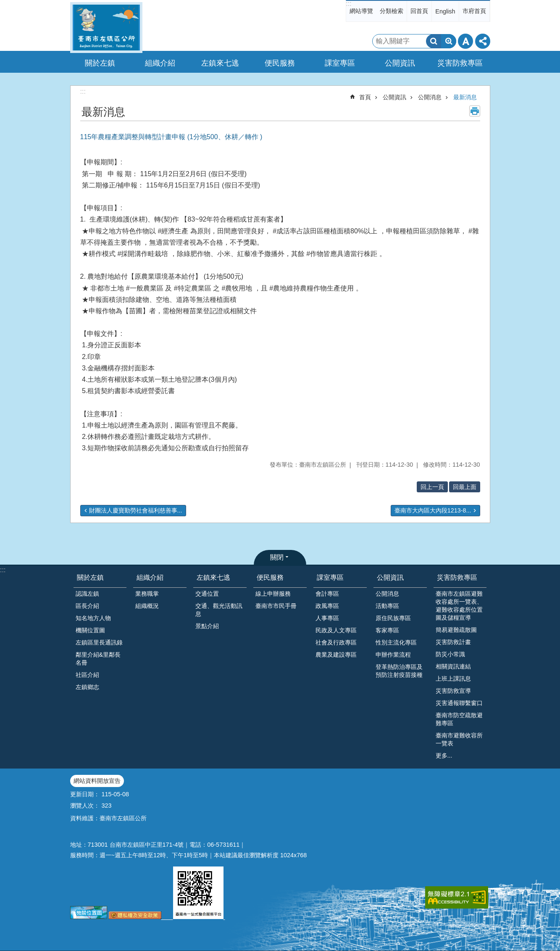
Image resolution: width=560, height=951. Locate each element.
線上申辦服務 (273, 594)
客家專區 (387, 630)
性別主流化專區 (396, 642)
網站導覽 (361, 11)
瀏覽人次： (85, 806)
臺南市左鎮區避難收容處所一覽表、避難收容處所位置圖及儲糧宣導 (459, 606)
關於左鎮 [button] (100, 63)
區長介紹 (87, 606)
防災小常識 (450, 654)
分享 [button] (483, 41)
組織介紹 (150, 577)
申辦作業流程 (393, 655)
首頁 (365, 97)
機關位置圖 (90, 630)
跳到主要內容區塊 (4, 4)
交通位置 (207, 594)
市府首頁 (474, 11)
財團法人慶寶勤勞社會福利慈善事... (136, 510)
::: (348, 4)
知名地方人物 (93, 618)
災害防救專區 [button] (460, 63)
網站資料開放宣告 (97, 781)
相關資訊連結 (453, 666)
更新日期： (85, 794)
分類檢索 (392, 11)
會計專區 (327, 594)
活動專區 (387, 606)
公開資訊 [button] (400, 63)
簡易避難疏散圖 (456, 630)
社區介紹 (87, 675)
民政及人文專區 (336, 630)
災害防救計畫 (453, 642)
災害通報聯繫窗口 (459, 703)
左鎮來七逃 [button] (220, 63)
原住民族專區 (393, 618)
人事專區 (327, 618)
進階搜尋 (449, 41)
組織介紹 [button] (160, 63)
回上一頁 (432, 487)
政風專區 (327, 606)
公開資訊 (394, 97)
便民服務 (270, 577)
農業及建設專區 (336, 655)
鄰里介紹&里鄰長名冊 (98, 659)
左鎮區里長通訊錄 (99, 642)
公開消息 (430, 97)
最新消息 (465, 97)
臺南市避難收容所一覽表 (459, 739)
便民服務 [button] (280, 63)
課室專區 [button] (340, 63)
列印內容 (475, 111)
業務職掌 (147, 594)
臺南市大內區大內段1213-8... (433, 510)
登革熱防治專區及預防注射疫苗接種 (399, 671)
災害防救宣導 (453, 691)
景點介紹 (207, 626)
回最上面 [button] (465, 487)
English (445, 11)
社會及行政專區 (336, 642)
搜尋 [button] (434, 41)
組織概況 (147, 606)
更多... (444, 756)
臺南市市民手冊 (276, 606)
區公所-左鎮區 (106, 28)
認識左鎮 (87, 594)
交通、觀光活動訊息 (219, 610)
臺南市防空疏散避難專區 (459, 719)
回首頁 (419, 11)
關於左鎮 (90, 577)
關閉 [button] (277, 557)
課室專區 (330, 577)
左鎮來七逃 (213, 577)
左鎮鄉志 (87, 687)
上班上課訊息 (453, 679)
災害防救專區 (457, 577)
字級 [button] (465, 41)
